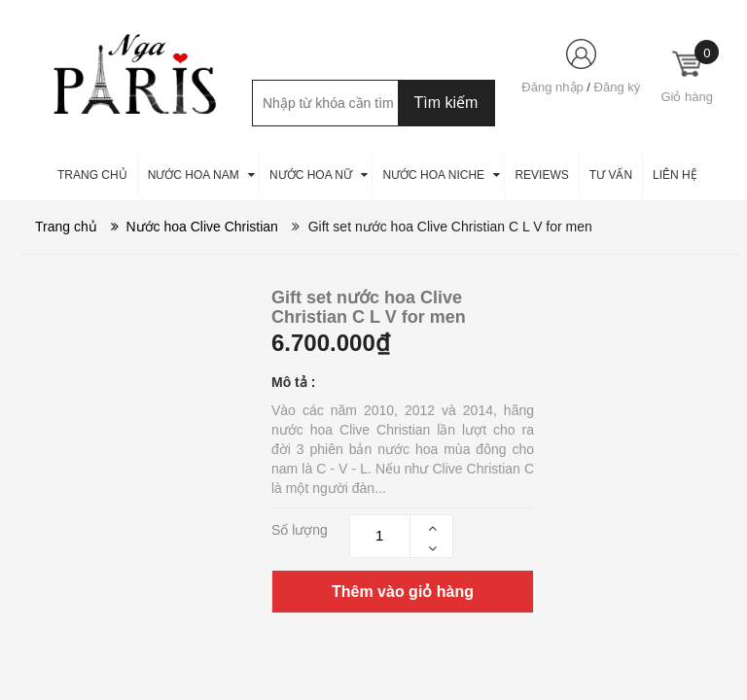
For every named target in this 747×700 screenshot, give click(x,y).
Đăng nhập (552, 87)
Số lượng (300, 530)
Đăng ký (618, 87)
